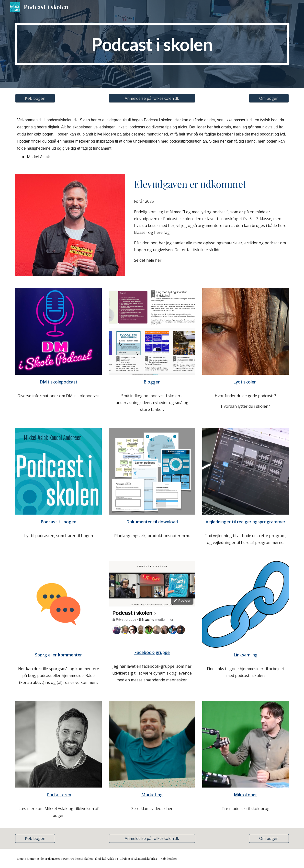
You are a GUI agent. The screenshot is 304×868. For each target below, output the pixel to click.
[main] (152, 44)
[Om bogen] (269, 98)
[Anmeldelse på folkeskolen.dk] (152, 98)
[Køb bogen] (35, 98)
